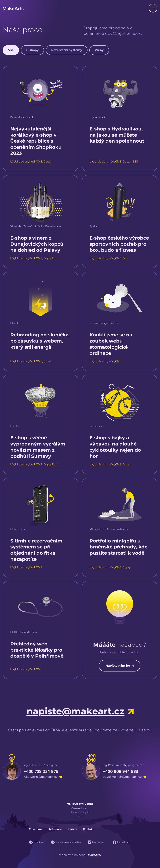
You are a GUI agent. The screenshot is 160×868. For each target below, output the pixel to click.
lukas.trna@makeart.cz (43, 777)
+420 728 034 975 (41, 771)
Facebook (122, 842)
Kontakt (88, 829)
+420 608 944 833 (120, 771)
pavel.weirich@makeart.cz (124, 777)
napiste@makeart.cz (80, 711)
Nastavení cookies (66, 842)
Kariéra (72, 829)
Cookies (37, 842)
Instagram (97, 842)
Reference (55, 829)
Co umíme (36, 829)
